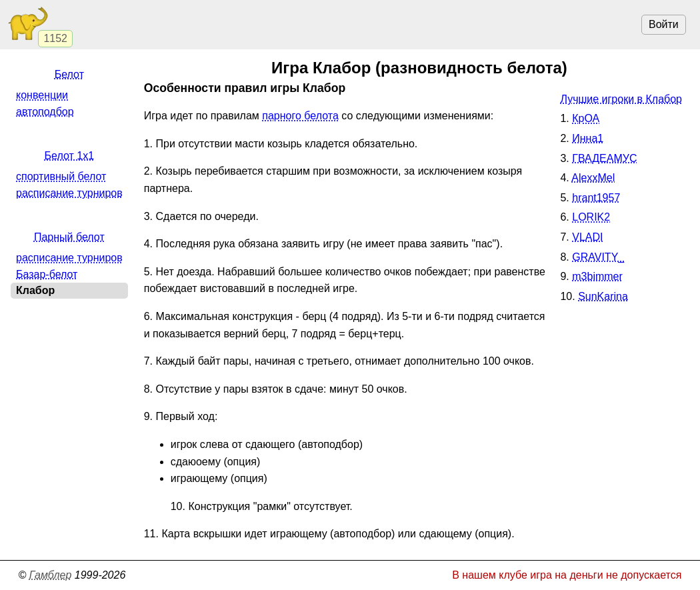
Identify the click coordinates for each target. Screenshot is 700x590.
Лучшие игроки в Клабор (621, 99)
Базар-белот (47, 274)
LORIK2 (591, 217)
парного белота (300, 116)
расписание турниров (69, 193)
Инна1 (588, 138)
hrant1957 (596, 198)
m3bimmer (597, 276)
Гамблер (51, 575)
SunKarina (603, 296)
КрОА (586, 118)
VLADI (587, 237)
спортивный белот (61, 176)
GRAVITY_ (598, 257)
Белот (69, 74)
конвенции (42, 95)
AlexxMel (593, 178)
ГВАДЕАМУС (604, 158)
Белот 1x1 (70, 156)
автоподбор (45, 112)
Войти (664, 24)
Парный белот (69, 237)
